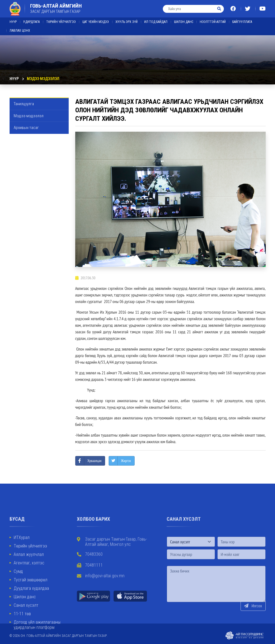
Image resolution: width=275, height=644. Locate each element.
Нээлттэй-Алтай (213, 19)
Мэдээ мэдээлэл (43, 79)
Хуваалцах (95, 461)
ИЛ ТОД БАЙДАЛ (156, 19)
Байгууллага (242, 19)
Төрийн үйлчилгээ (61, 19)
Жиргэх (126, 461)
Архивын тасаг (26, 128)
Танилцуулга (24, 104)
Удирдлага (31, 19)
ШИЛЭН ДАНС (184, 19)
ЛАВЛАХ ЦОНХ (20, 27)
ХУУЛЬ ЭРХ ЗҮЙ (127, 19)
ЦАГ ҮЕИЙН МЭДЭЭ (96, 19)
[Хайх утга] (189, 5)
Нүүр (13, 19)
